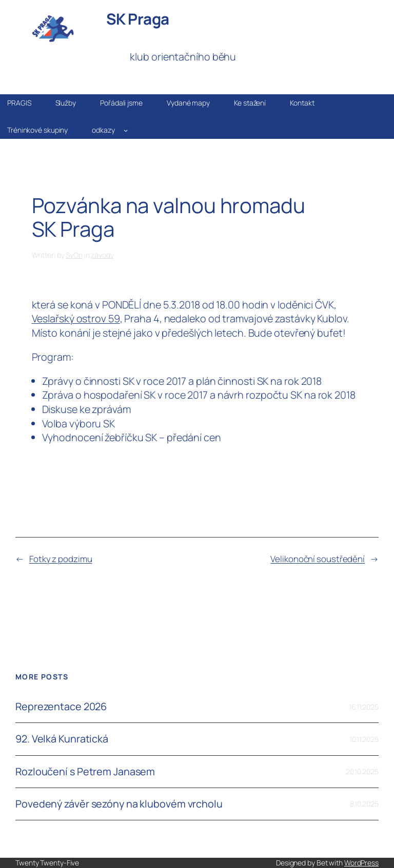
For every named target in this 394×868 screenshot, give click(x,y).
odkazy (103, 130)
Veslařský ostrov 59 (76, 318)
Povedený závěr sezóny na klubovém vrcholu (119, 804)
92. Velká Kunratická (62, 739)
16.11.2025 (364, 707)
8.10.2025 (364, 804)
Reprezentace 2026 (61, 707)
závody (102, 255)
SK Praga (138, 19)
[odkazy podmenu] (126, 130)
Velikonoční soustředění (318, 559)
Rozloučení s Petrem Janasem (85, 772)
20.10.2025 (362, 771)
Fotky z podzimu (61, 559)
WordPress (361, 863)
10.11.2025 (364, 739)
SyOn (74, 255)
